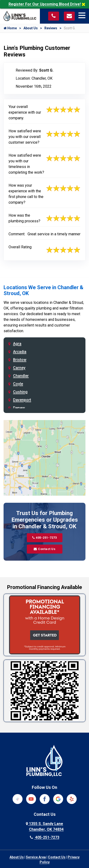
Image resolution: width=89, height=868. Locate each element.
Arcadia (20, 352)
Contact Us (45, 549)
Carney (19, 368)
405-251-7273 (45, 538)
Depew (19, 408)
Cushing (20, 392)
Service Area (36, 857)
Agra (17, 344)
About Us (31, 28)
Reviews (51, 28)
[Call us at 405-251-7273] (54, 16)
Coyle (18, 384)
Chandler (21, 376)
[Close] (85, 4)
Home (10, 28)
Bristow (20, 360)
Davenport (22, 400)
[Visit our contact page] (69, 16)
